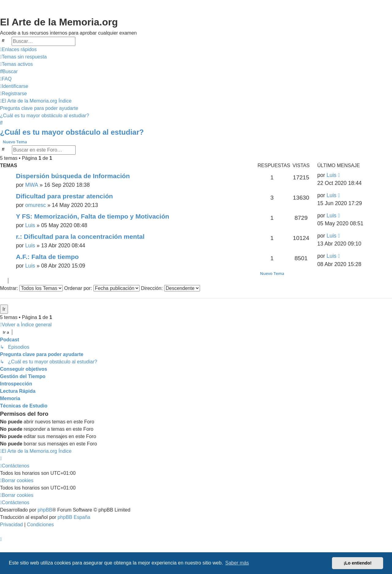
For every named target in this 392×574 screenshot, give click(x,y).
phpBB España (74, 517)
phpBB (45, 510)
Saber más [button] (237, 563)
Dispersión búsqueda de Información (73, 176)
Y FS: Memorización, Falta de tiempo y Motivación (92, 216)
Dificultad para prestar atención (64, 196)
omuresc (35, 205)
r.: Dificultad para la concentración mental (80, 236)
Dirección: (170, 288)
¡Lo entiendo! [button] (358, 563)
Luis (331, 175)
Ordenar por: (102, 288)
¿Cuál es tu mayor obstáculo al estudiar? (72, 132)
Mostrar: (31, 288)
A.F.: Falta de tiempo (47, 257)
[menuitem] (23, 57)
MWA (32, 185)
